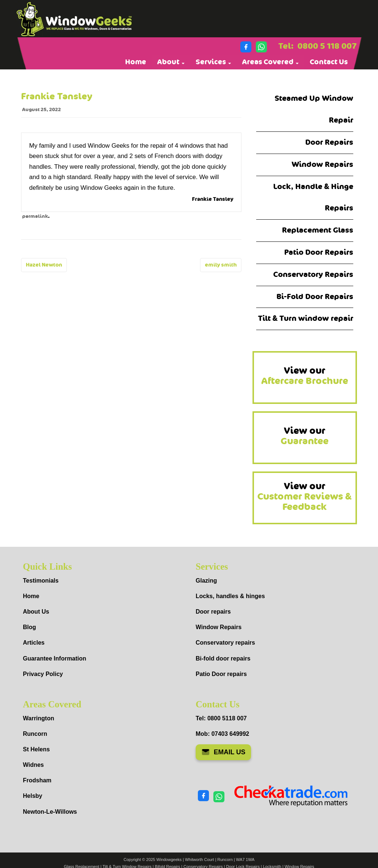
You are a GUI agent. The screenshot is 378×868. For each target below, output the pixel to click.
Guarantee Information (55, 658)
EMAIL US (223, 752)
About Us (36, 612)
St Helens (36, 749)
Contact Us (329, 62)
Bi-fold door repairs (223, 658)
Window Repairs (322, 164)
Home (136, 62)
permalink (35, 216)
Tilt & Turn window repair (306, 318)
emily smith (221, 265)
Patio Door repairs (221, 674)
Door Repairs (329, 142)
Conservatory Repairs (313, 275)
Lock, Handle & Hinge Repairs (313, 198)
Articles (34, 643)
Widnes (33, 765)
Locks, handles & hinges (230, 596)
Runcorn (35, 734)
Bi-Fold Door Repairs (315, 297)
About (171, 62)
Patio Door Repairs (319, 252)
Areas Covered (270, 62)
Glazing (206, 581)
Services (213, 62)
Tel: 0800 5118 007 (221, 718)
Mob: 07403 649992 (222, 734)
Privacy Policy (43, 674)
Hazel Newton (44, 265)
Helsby (32, 796)
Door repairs (213, 612)
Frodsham (37, 780)
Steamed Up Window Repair (314, 109)
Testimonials (41, 581)
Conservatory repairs (225, 643)
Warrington (39, 718)
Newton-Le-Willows (50, 812)
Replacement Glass (318, 230)
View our (305, 376)
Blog (30, 627)
